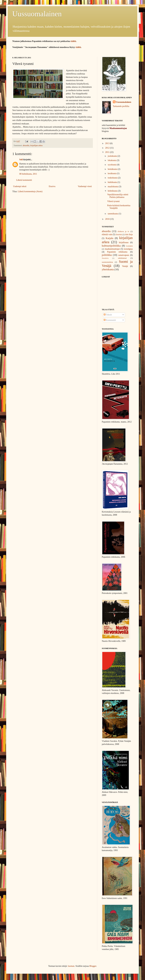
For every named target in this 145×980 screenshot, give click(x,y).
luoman (71, 966)
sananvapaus (124, 255)
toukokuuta (113, 178)
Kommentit (110, 320)
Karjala (109, 238)
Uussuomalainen (37, 14)
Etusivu (52, 186)
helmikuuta (113, 191)
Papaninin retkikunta (117, 252)
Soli (21, 160)
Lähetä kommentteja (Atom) (30, 191)
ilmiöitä (119, 235)
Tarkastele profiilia (121, 106)
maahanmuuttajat (112, 249)
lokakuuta (112, 160)
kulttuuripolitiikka (111, 246)
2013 (108, 143)
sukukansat (122, 258)
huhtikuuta (113, 182)
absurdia (26, 145)
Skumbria (105, 258)
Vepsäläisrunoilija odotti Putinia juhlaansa (118, 196)
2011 (108, 152)
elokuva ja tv (123, 231)
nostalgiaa (128, 249)
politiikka (107, 255)
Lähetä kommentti (24, 180)
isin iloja (129, 234)
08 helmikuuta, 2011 (28, 174)
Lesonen (129, 246)
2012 (108, 148)
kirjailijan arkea (36, 145)
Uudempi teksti (20, 186)
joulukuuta (113, 156)
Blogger (93, 966)
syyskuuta (112, 165)
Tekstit (108, 315)
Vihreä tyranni (113, 201)
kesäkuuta (112, 173)
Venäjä (125, 266)
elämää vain (107, 234)
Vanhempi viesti (85, 186)
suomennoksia (107, 262)
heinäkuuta (113, 169)
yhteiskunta (108, 269)
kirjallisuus (124, 242)
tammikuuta (113, 214)
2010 (108, 219)
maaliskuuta (113, 187)
